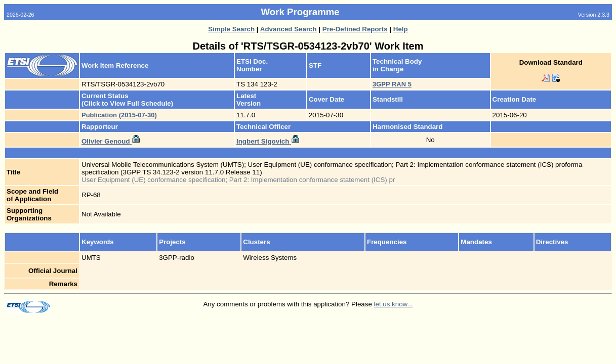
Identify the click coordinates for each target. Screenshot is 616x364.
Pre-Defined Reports (355, 29)
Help (401, 29)
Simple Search (231, 29)
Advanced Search (289, 29)
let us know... (394, 304)
